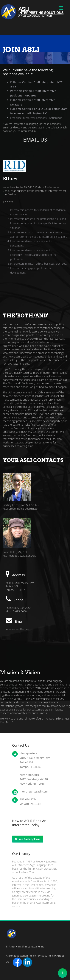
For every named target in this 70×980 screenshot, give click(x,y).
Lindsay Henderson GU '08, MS (21, 505)
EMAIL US (35, 140)
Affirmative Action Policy (21, 956)
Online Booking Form (28, 839)
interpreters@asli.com (18, 629)
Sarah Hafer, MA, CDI (15, 552)
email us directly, (13, 127)
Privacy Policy (47, 956)
